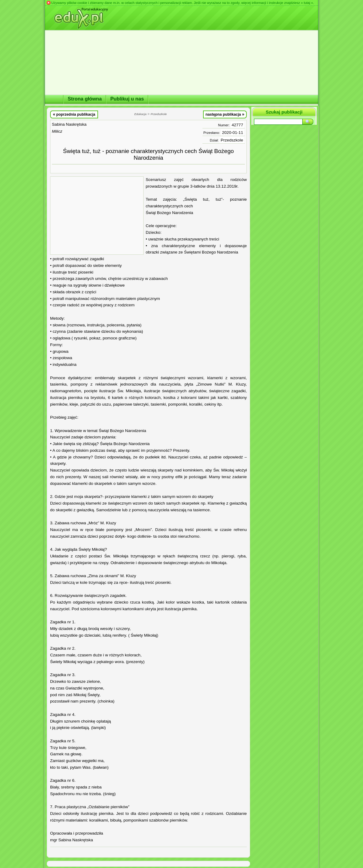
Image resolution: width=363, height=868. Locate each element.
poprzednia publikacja (74, 114)
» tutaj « (307, 3)
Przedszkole (232, 140)
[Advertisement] (97, 216)
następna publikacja (225, 114)
